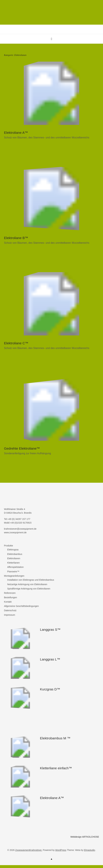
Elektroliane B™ (16, 238)
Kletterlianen (13, 563)
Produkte (8, 546)
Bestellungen (10, 597)
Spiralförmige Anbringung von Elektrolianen (29, 589)
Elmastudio (89, 850)
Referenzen (10, 593)
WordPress (61, 850)
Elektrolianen (14, 558)
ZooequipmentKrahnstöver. (29, 850)
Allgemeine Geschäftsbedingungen (21, 606)
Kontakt (8, 602)
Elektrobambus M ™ (55, 738)
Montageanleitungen (14, 576)
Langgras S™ (50, 630)
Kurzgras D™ (50, 689)
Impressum (10, 615)
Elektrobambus (15, 554)
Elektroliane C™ (16, 343)
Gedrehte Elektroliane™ (22, 448)
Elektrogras (13, 550)
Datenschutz (10, 610)
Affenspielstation (15, 567)
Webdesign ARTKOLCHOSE (85, 837)
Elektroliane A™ (16, 133)
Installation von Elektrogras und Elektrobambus (31, 580)
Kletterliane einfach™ (56, 768)
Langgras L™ (50, 659)
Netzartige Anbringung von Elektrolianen (27, 584)
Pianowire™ (13, 572)
